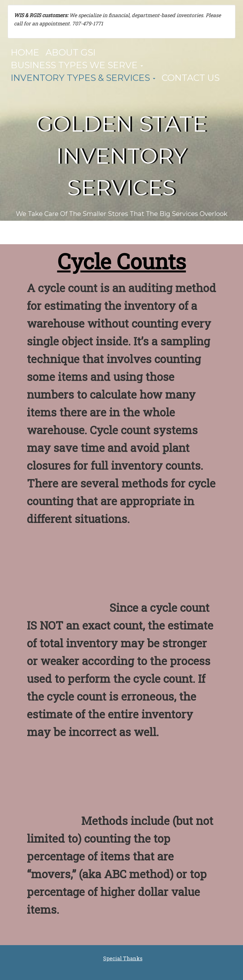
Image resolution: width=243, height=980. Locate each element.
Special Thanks (123, 958)
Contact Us (191, 78)
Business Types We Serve (77, 65)
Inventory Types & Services (83, 78)
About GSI (71, 52)
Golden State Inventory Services (121, 156)
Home (25, 52)
